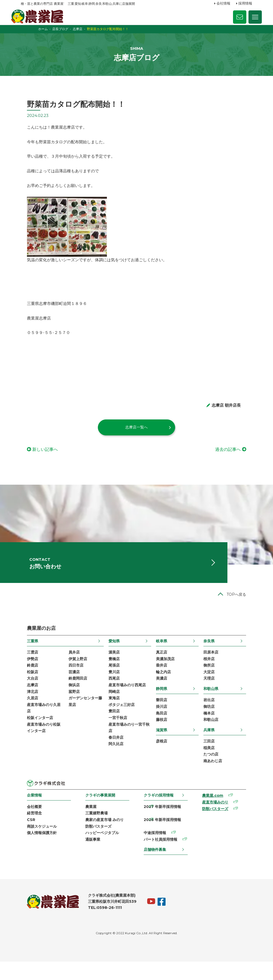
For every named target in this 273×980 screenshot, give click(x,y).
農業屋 (88, 823)
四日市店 (70, 679)
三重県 (26, 654)
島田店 (164, 728)
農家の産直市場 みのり (102, 837)
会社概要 (28, 823)
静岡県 (164, 703)
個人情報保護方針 (36, 851)
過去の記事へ (234, 458)
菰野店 (68, 706)
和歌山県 (217, 703)
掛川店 (164, 721)
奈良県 (215, 654)
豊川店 (113, 686)
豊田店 (113, 727)
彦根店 (164, 757)
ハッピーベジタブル (99, 851)
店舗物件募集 (155, 868)
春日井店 (114, 754)
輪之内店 (166, 686)
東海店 (113, 713)
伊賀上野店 (72, 672)
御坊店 (215, 721)
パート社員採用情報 (161, 857)
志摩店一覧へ (136, 436)
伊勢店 (26, 672)
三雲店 (26, 665)
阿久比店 (114, 761)
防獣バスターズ (96, 844)
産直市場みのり (219, 819)
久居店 (26, 713)
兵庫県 (215, 745)
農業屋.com (216, 812)
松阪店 (26, 686)
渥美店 (113, 665)
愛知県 (113, 654)
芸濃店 (68, 686)
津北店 (26, 706)
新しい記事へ (39, 458)
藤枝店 (164, 735)
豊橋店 (113, 672)
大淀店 (215, 686)
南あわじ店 (219, 777)
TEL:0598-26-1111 (99, 926)
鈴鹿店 (26, 679)
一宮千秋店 (116, 734)
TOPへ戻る (242, 607)
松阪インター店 (34, 734)
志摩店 (26, 700)
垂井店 (164, 679)
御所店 (215, 679)
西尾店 (113, 693)
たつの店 (217, 770)
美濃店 (164, 693)
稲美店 (215, 764)
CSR (25, 837)
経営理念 (28, 830)
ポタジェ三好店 (120, 720)
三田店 (215, 757)
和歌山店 (217, 735)
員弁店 (68, 665)
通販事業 (90, 857)
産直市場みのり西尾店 (126, 700)
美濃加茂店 (167, 672)
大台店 (26, 693)
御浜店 (68, 700)
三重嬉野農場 (94, 830)
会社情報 (223, 3)
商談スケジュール (36, 844)
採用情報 (245, 3)
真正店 (164, 665)
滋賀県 (164, 745)
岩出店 (215, 714)
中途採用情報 (155, 851)
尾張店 (113, 679)
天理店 (215, 693)
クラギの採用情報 (159, 812)
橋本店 (215, 728)
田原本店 (217, 665)
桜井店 (215, 672)
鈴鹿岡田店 (72, 693)
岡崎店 (113, 706)
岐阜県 (164, 654)
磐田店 (164, 714)
